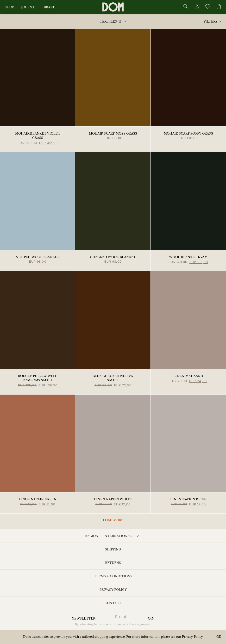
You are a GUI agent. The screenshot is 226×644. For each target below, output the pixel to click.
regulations (144, 624)
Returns (113, 563)
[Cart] (219, 7)
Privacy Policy (113, 590)
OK (219, 637)
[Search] (186, 7)
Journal (29, 7)
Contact (113, 603)
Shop (9, 7)
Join (151, 618)
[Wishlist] (207, 7)
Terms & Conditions (113, 576)
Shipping (113, 549)
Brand (50, 7)
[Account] (196, 7)
